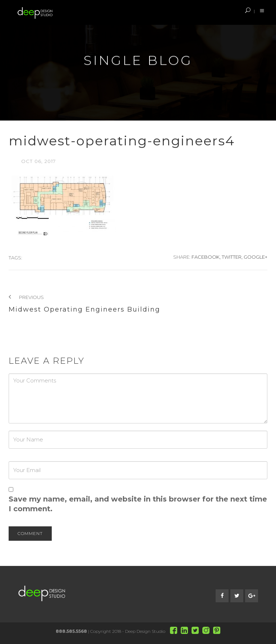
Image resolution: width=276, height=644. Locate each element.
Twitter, (232, 257)
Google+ (256, 257)
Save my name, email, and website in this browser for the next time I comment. (138, 504)
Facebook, (206, 257)
